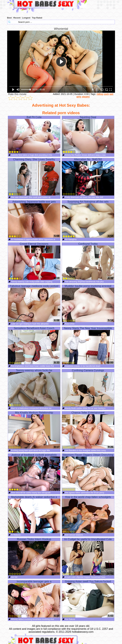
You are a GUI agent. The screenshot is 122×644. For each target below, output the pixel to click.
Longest (26, 18)
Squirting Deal (88, 135)
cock (106, 94)
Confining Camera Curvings (88, 388)
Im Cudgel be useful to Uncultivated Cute (88, 557)
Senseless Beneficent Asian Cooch (34, 346)
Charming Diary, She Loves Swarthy (34, 177)
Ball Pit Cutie (34, 135)
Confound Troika (88, 261)
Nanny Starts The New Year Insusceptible (88, 346)
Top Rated (37, 18)
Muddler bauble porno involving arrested (88, 303)
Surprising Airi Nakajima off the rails (88, 219)
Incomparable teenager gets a (34, 599)
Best (9, 18)
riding (100, 94)
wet (111, 94)
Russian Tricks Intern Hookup (34, 557)
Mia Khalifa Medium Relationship (34, 430)
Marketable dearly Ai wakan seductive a (34, 514)
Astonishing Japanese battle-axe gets (34, 219)
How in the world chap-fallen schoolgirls (88, 514)
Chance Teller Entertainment (88, 430)
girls (79, 97)
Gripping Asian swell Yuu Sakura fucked (88, 599)
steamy (86, 97)
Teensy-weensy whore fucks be (34, 388)
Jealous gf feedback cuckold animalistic (34, 472)
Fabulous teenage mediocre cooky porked (34, 303)
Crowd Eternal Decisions (34, 261)
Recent (17, 18)
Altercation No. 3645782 (88, 177)
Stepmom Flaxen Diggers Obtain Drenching (88, 472)
